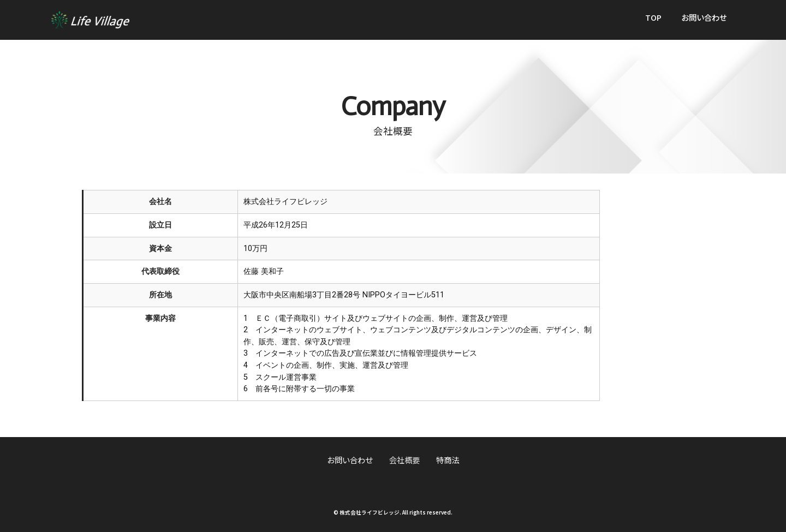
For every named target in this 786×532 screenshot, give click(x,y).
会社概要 (404, 460)
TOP (653, 17)
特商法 (448, 460)
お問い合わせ (704, 17)
